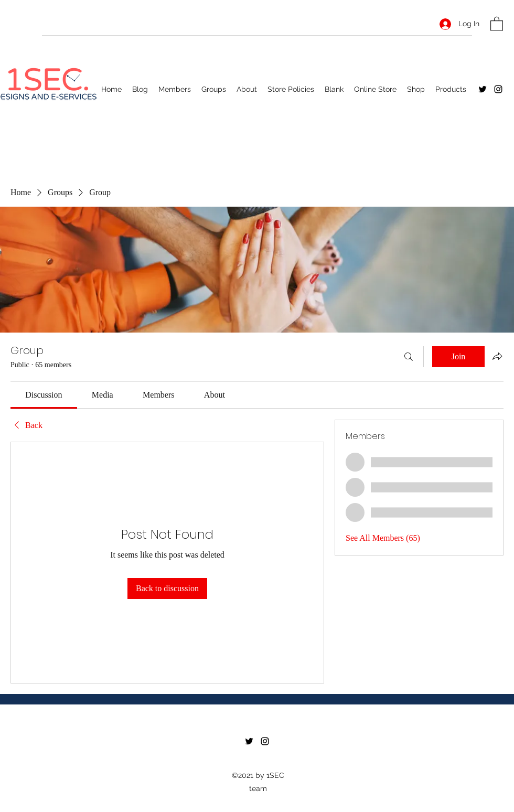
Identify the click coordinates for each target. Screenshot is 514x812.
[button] (497, 23)
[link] (44, 395)
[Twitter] (483, 89)
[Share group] (497, 356)
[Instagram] (498, 89)
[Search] (409, 357)
